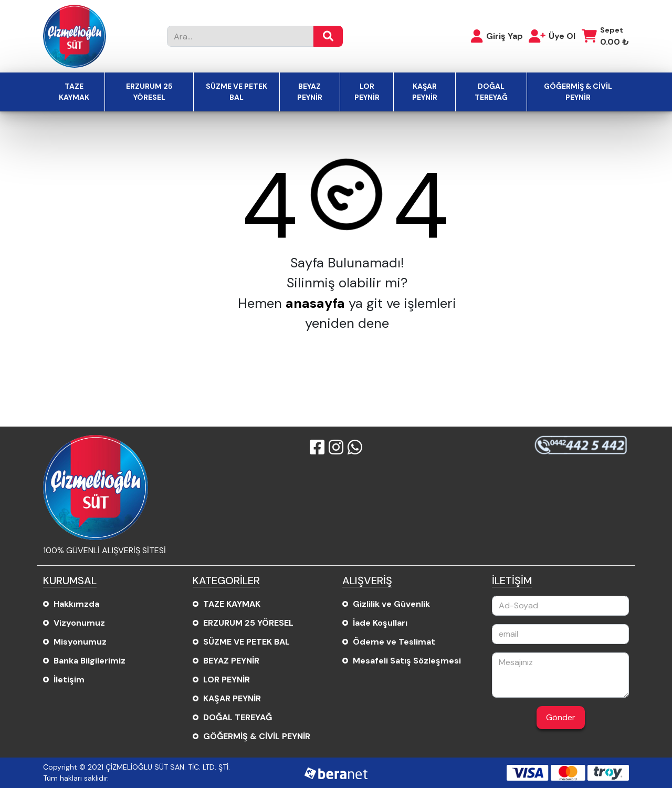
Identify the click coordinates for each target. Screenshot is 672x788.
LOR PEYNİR (367, 92)
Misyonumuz (80, 642)
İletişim (69, 680)
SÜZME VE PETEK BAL (237, 92)
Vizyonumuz (79, 623)
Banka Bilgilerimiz (90, 661)
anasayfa (315, 303)
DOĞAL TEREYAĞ (491, 92)
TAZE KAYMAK (74, 92)
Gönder (561, 717)
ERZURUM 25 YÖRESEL (149, 92)
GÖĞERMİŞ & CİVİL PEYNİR (578, 92)
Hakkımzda (76, 604)
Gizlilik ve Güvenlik (391, 604)
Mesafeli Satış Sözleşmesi (407, 661)
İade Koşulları (380, 623)
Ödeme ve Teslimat (394, 642)
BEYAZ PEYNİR (310, 92)
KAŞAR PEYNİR (425, 92)
